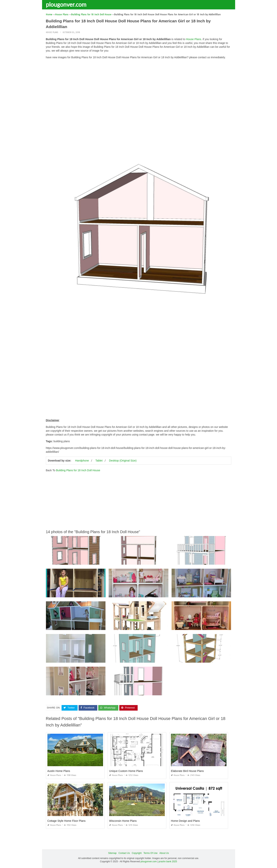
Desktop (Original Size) (123, 461)
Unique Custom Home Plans (126, 771)
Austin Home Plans (59, 771)
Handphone (82, 461)
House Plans (52, 32)
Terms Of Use (151, 853)
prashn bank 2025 (168, 862)
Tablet (99, 461)
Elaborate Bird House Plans (187, 771)
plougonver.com (66, 4)
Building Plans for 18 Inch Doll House (78, 470)
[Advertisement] (139, 89)
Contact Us (124, 853)
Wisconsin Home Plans (123, 821)
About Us (164, 853)
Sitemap (112, 853)
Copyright (137, 853)
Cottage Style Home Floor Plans (67, 821)
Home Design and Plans (185, 821)
